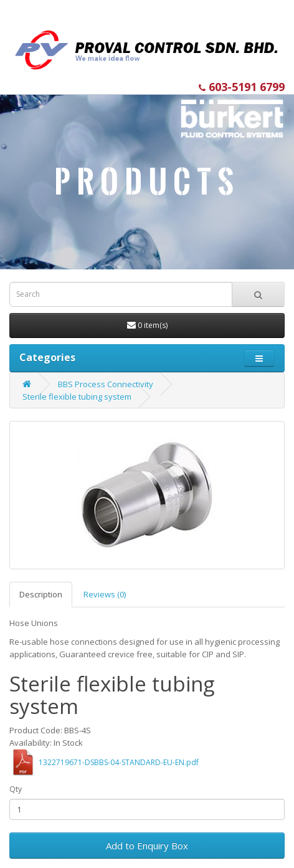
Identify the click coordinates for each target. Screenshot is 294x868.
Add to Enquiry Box (147, 846)
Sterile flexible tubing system (77, 397)
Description (41, 594)
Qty (16, 789)
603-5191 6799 (242, 87)
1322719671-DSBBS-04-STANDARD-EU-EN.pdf (119, 762)
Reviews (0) (105, 594)
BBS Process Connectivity (106, 384)
